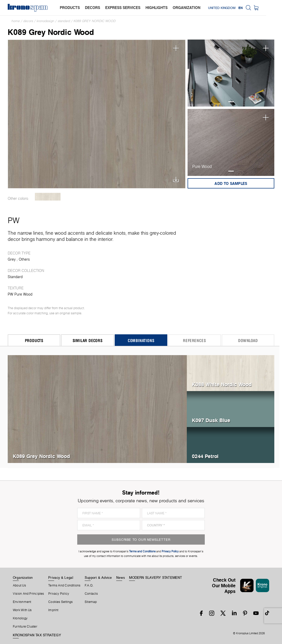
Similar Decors (88, 340)
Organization (23, 577)
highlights (157, 8)
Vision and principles (28, 594)
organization (187, 8)
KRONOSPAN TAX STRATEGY (37, 635)
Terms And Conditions (64, 585)
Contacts (91, 594)
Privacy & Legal (61, 577)
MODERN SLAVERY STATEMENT (155, 577)
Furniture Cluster (25, 627)
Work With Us (22, 610)
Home (16, 21)
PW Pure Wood (20, 294)
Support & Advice (98, 577)
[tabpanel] (231, 73)
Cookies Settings (61, 602)
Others (24, 259)
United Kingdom (238, 8)
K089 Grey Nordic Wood (95, 21)
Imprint (53, 610)
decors (93, 8)
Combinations (141, 340)
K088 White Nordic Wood (222, 384)
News (121, 577)
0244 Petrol (205, 456)
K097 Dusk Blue (211, 420)
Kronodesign (45, 21)
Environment (22, 602)
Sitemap (91, 602)
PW (14, 220)
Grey (12, 259)
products (70, 8)
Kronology (20, 618)
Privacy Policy (59, 594)
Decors (28, 21)
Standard (64, 21)
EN (256, 8)
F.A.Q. (89, 585)
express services (123, 8)
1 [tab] (231, 102)
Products (34, 340)
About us (19, 585)
